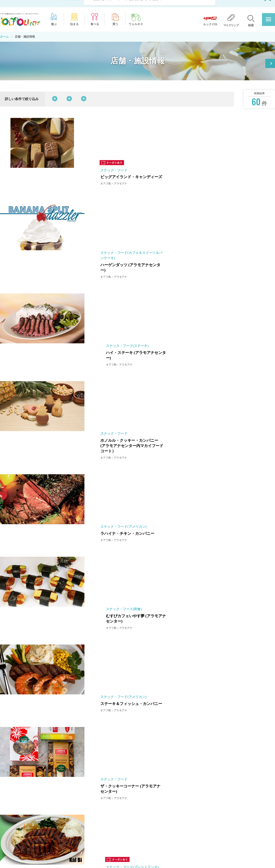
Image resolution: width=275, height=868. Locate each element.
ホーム (4, 29)
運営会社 (212, 791)
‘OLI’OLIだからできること (159, 800)
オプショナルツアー (154, 809)
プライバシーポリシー (221, 809)
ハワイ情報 (36, 820)
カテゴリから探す (69, 92)
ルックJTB (213, 827)
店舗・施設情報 (151, 845)
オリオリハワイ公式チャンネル (162, 827)
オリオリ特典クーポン (248, 54)
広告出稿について (218, 818)
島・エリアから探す (161, 92)
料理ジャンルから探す (114, 92)
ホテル (146, 818)
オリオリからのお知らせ (157, 791)
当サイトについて (218, 800)
